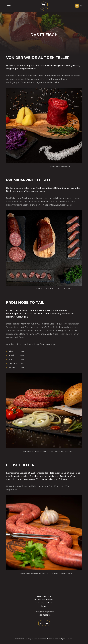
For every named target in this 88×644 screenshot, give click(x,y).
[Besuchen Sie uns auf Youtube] (47, 624)
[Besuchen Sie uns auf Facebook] (41, 624)
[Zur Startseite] (44, 6)
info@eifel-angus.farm (45, 612)
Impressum (42, 639)
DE (77, 6)
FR (81, 6)
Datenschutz (52, 639)
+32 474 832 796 (45, 615)
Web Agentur (62, 639)
